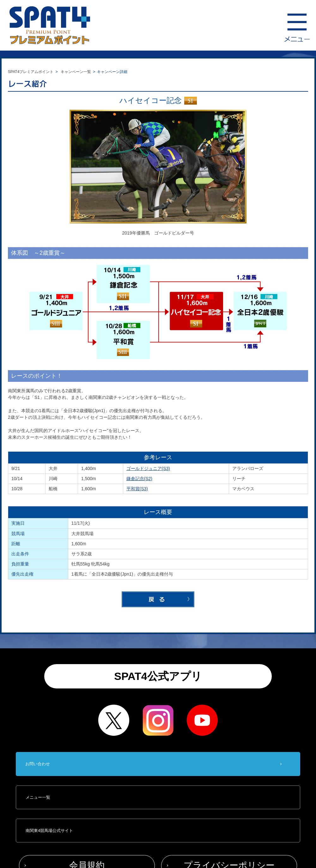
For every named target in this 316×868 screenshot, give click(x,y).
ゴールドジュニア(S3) (148, 468)
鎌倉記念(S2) (140, 479)
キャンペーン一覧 (76, 72)
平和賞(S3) (137, 489)
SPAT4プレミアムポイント (31, 72)
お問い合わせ (38, 764)
